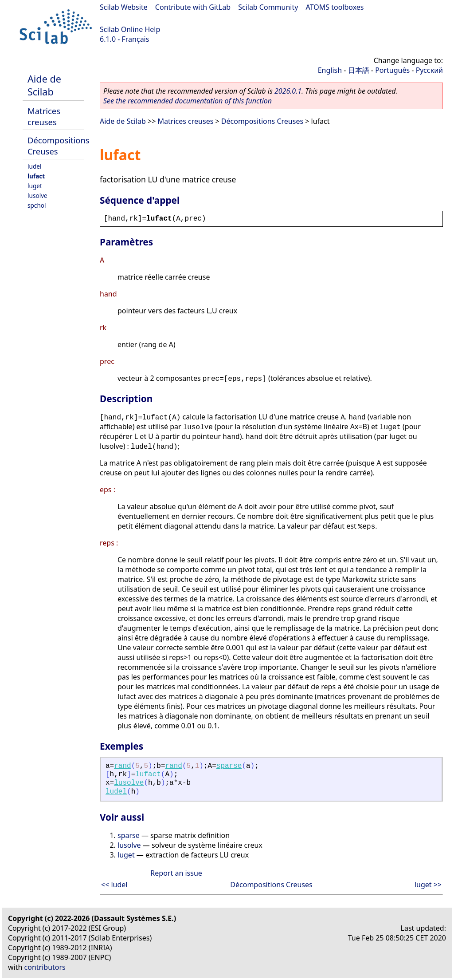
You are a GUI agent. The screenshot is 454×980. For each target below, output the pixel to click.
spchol (37, 205)
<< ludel (114, 885)
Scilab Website (124, 7)
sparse (229, 766)
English (330, 70)
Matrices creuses (44, 116)
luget (35, 186)
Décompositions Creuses (262, 121)
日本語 (359, 70)
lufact (36, 176)
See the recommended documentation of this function (188, 101)
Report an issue (176, 873)
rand (122, 766)
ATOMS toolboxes (335, 7)
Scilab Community (268, 7)
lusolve (37, 196)
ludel (34, 166)
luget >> (428, 885)
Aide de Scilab (44, 85)
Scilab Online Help (130, 29)
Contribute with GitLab (193, 7)
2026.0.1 (288, 91)
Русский (429, 70)
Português (392, 70)
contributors (45, 967)
